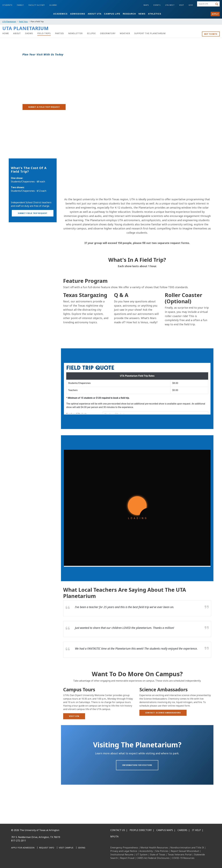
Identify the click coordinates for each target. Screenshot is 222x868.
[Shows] (29, 33)
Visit (182, 5)
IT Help (196, 830)
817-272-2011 (19, 841)
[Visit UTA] (74, 725)
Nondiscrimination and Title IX (187, 848)
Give (191, 5)
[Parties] (59, 33)
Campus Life (112, 14)
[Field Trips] (44, 33)
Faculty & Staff (37, 5)
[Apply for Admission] (23, 848)
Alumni (53, 5)
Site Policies (162, 851)
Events (157, 5)
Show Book (17, 156)
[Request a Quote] (137, 401)
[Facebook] (14, 861)
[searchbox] (206, 4)
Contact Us (118, 830)
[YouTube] (40, 861)
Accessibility (146, 851)
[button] (33, 224)
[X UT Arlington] (34, 861)
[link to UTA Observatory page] (108, 33)
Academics (60, 14)
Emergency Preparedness (124, 848)
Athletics (155, 14)
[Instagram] (27, 861)
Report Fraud (127, 858)
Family (20, 5)
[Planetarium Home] (6, 33)
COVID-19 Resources (183, 858)
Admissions (78, 14)
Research (129, 14)
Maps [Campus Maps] (146, 5)
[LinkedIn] (21, 861)
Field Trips (23, 22)
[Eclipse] (91, 33)
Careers (182, 830)
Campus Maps (165, 830)
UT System (142, 855)
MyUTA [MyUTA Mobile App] (114, 837)
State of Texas (158, 855)
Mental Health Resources (154, 848)
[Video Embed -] (137, 170)
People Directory (141, 830)
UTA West (170, 5)
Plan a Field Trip (20, 150)
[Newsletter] (75, 33)
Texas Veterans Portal (180, 855)
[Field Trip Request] (137, 532)
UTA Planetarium (9, 22)
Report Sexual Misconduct (185, 851)
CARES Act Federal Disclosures (153, 858)
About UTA (95, 14)
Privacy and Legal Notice (124, 851)
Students (7, 5)
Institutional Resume (122, 855)
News (142, 14)
